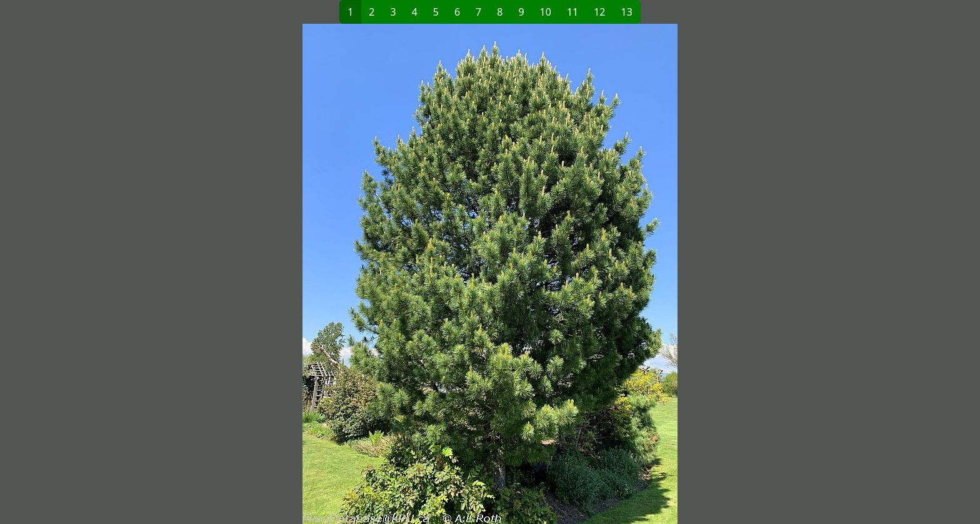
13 (627, 12)
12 (599, 12)
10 (546, 12)
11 (572, 12)
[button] (287, 274)
